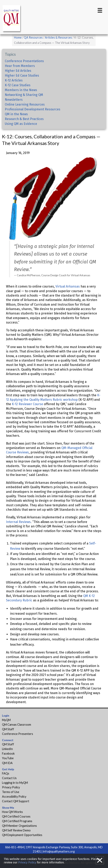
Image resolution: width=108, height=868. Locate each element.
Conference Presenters (18, 734)
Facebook (8, 753)
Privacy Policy (11, 787)
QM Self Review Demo (16, 830)
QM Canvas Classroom (17, 725)
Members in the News (21, 90)
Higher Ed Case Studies (22, 76)
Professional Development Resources (33, 109)
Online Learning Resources (25, 104)
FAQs (6, 773)
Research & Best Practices (24, 119)
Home (18, 37)
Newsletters (14, 100)
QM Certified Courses (16, 816)
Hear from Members (20, 66)
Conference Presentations (24, 61)
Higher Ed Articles (18, 71)
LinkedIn (7, 749)
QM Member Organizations (19, 826)
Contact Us (9, 778)
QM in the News (16, 114)
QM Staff (8, 729)
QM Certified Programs (17, 821)
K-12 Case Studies (18, 85)
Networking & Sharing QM (24, 95)
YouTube (8, 758)
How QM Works (12, 812)
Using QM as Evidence (21, 124)
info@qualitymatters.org (59, 851)
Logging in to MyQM (15, 783)
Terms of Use (11, 792)
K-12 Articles (14, 80)
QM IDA (7, 763)
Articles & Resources (59, 37)
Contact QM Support (16, 801)
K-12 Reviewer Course (27, 404)
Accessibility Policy (14, 797)
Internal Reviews (18, 522)
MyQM (6, 720)
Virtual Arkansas (68, 286)
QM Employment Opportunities (22, 835)
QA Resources (33, 37)
